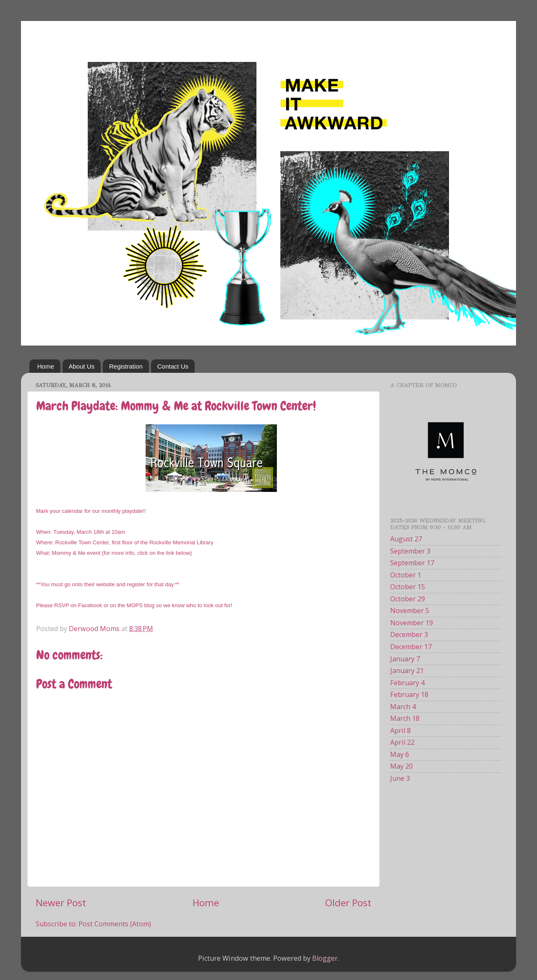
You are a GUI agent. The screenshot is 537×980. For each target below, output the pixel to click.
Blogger (325, 958)
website (105, 584)
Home (46, 366)
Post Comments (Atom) (115, 924)
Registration (126, 366)
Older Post (348, 903)
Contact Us (173, 366)
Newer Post (61, 903)
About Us (82, 366)
